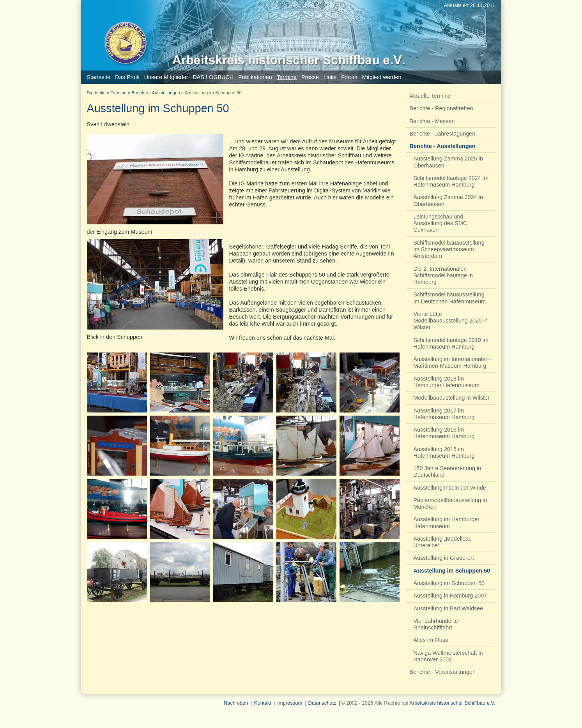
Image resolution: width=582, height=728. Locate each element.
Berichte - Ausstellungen (156, 93)
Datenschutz (322, 703)
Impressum (290, 703)
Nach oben (236, 703)
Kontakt (263, 703)
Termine (119, 93)
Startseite (96, 93)
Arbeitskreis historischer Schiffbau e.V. (452, 703)
